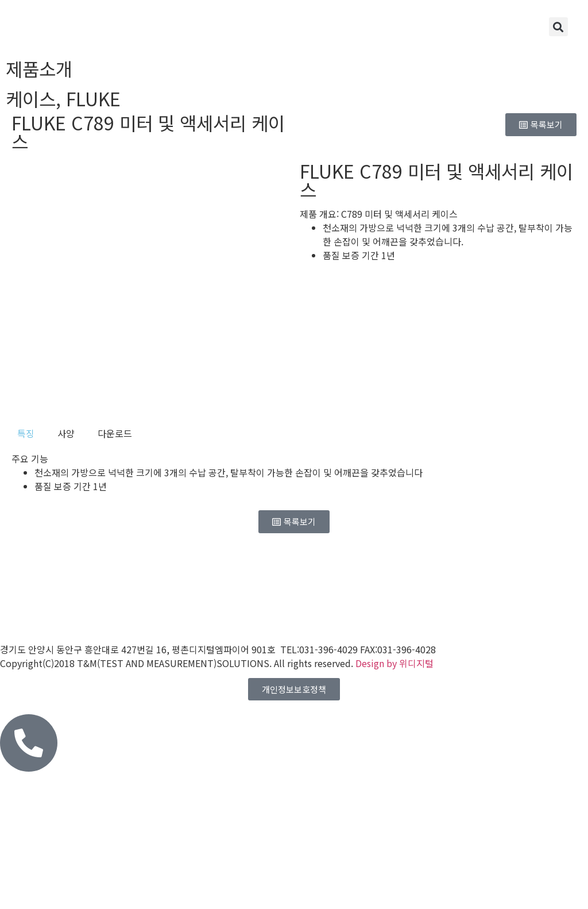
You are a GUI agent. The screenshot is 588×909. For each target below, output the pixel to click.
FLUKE (93, 98)
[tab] (26, 433)
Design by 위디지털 (394, 663)
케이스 (31, 98)
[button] (558, 27)
